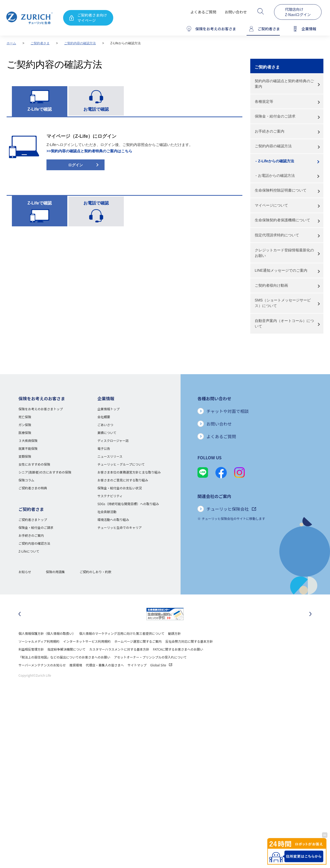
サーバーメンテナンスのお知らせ (42, 665)
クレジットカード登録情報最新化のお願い (284, 253)
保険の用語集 (55, 572)
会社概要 (104, 417)
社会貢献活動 (107, 512)
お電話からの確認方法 (276, 175)
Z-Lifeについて (29, 551)
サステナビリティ (110, 496)
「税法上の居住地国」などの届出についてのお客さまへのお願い (64, 657)
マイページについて (271, 205)
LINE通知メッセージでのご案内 (281, 270)
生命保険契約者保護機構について (282, 220)
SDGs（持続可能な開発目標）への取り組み (128, 504)
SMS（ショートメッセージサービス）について (283, 303)
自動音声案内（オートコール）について (284, 323)
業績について (107, 433)
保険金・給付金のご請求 (275, 116)
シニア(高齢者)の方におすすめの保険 (45, 472)
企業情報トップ (109, 409)
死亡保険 (25, 417)
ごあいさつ (105, 425)
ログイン (76, 165)
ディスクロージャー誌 (113, 440)
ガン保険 (25, 425)
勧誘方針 (175, 633)
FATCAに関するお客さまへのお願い (178, 649)
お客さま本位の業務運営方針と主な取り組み (129, 472)
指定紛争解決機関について (67, 649)
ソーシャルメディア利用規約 (39, 641)
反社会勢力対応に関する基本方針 (189, 641)
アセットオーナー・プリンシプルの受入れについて (150, 657)
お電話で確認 (96, 109)
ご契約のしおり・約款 (96, 572)
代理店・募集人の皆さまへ (105, 665)
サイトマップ (137, 665)
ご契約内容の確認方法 (80, 43)
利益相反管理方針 (31, 649)
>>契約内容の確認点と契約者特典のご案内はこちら (89, 151)
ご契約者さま (40, 43)
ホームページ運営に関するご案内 (138, 641)
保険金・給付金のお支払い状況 (120, 488)
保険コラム (26, 480)
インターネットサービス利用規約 (87, 641)
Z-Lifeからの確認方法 (276, 161)
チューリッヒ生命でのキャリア (120, 527)
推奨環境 (76, 665)
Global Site (161, 665)
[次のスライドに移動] (310, 614)
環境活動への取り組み (113, 520)
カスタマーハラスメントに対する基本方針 (119, 649)
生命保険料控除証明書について (281, 190)
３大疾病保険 (28, 440)
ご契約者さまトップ (33, 520)
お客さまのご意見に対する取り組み (123, 480)
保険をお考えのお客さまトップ (41, 409)
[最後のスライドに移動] (20, 614)
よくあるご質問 (203, 12)
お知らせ (25, 572)
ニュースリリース (110, 456)
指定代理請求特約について (277, 235)
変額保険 (25, 456)
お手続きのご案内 (270, 131)
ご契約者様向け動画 (271, 285)
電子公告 (104, 448)
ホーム (11, 43)
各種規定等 (264, 101)
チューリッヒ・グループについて (121, 464)
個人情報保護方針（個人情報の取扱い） (47, 633)
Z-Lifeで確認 (40, 109)
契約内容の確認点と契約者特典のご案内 (284, 84)
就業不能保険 (28, 448)
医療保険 (25, 433)
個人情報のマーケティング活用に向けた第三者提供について (122, 633)
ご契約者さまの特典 (33, 488)
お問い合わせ (236, 12)
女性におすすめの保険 (34, 464)
